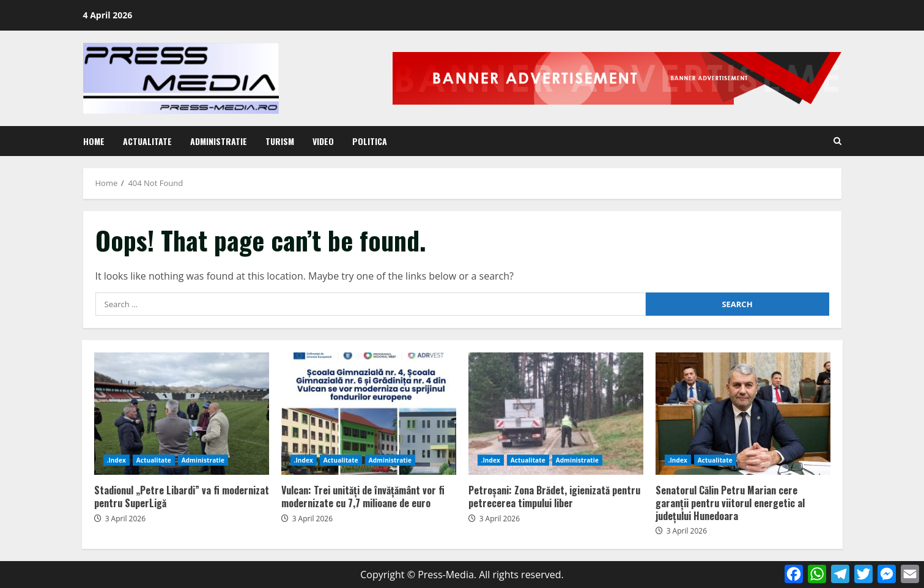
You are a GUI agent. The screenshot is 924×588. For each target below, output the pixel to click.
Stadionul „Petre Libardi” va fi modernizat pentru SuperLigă (182, 414)
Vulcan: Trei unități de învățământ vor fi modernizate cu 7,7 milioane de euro (369, 414)
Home (94, 141)
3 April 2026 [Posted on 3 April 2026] (125, 519)
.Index (116, 460)
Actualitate (147, 141)
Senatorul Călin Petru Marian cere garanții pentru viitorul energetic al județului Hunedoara (743, 414)
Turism (280, 141)
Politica (370, 141)
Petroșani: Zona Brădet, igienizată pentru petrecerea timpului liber (556, 414)
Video (323, 141)
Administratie (219, 141)
